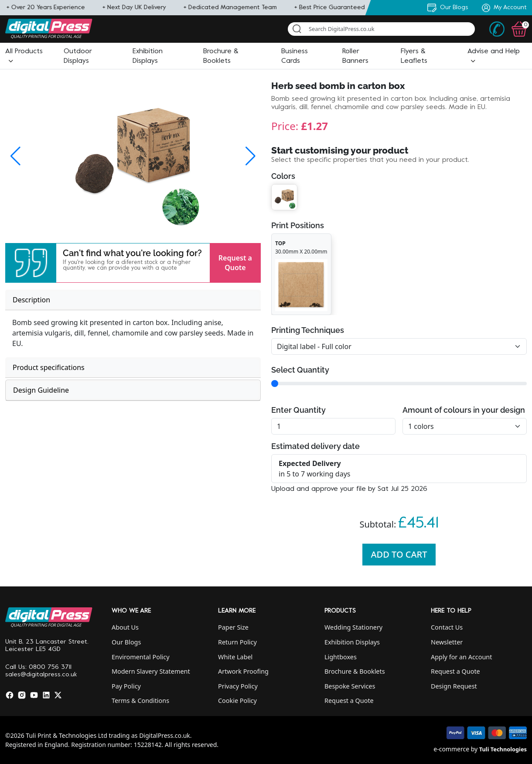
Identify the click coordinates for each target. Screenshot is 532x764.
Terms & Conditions (140, 701)
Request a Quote (235, 263)
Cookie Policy (237, 701)
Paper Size (233, 627)
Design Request (454, 686)
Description (31, 300)
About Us (125, 627)
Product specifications (49, 367)
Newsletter (447, 642)
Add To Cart (399, 554)
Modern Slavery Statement (151, 671)
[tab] (133, 300)
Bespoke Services (350, 686)
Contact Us (447, 627)
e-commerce (451, 749)
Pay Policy (126, 686)
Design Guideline (41, 390)
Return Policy (237, 642)
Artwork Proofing (243, 671)
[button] (31, 263)
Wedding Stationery (353, 627)
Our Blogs (126, 642)
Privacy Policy (238, 686)
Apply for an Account (461, 657)
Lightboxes (341, 657)
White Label (235, 657)
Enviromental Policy (141, 657)
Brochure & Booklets (355, 671)
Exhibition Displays (352, 642)
